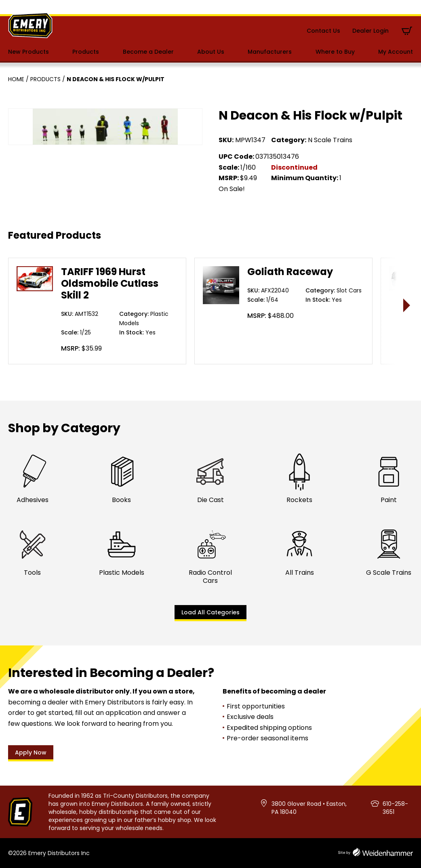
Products (86, 52)
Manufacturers (270, 52)
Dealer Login (370, 31)
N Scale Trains (330, 140)
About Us (211, 52)
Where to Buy (335, 52)
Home (16, 79)
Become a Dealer (148, 52)
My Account (396, 52)
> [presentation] (407, 305)
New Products (28, 52)
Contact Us (323, 31)
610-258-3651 (395, 808)
